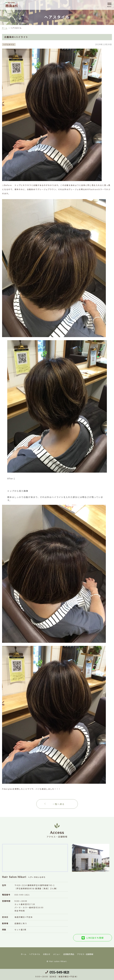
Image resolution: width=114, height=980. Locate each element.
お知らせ (47, 954)
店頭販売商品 (69, 954)
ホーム (5, 28)
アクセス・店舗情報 (85, 954)
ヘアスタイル (34, 954)
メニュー (57, 954)
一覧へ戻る (59, 804)
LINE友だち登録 (95, 938)
